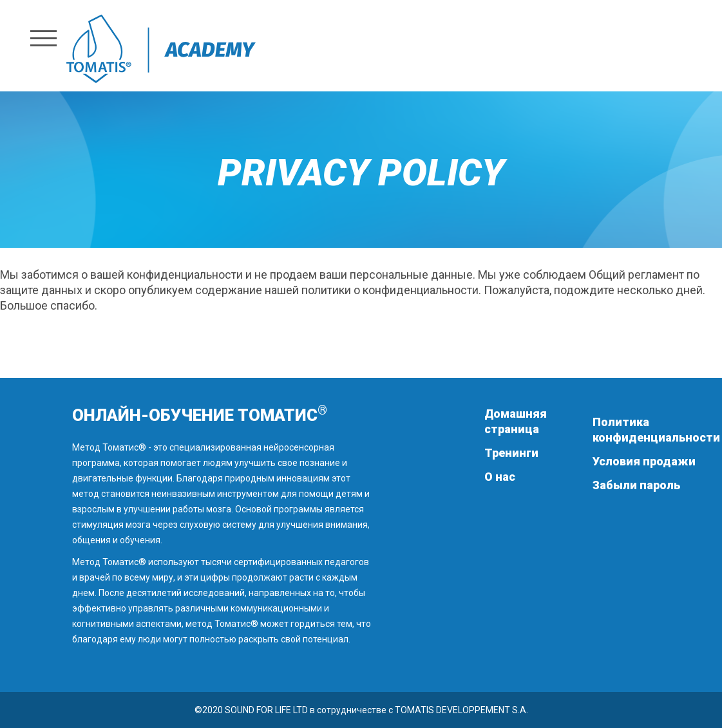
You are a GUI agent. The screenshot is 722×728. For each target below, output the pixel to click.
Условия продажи (644, 461)
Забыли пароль (636, 485)
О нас (500, 477)
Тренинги (511, 453)
